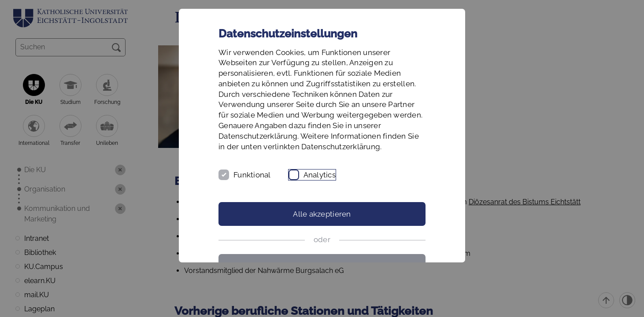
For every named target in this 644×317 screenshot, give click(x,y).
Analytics (320, 175)
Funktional (252, 175)
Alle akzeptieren (322, 214)
